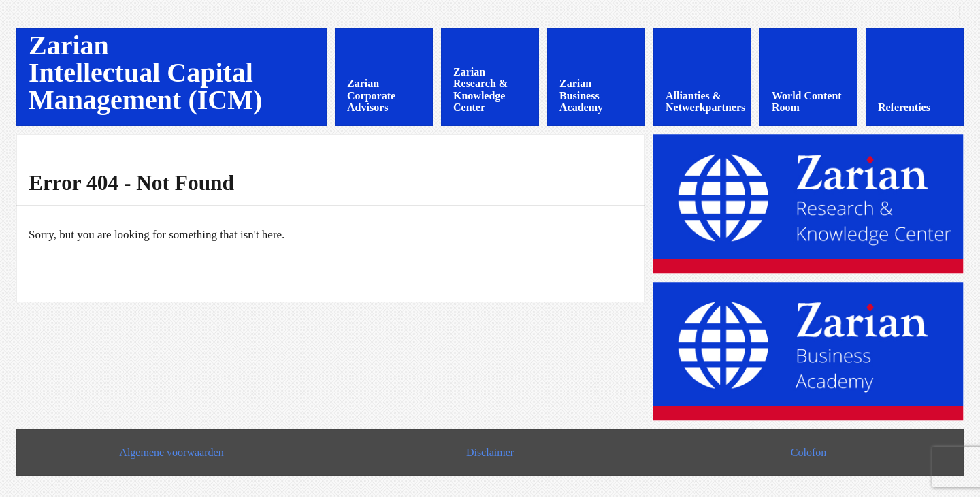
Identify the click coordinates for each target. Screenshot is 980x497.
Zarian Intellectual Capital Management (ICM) (145, 73)
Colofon (808, 452)
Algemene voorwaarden (171, 452)
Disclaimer (490, 452)
